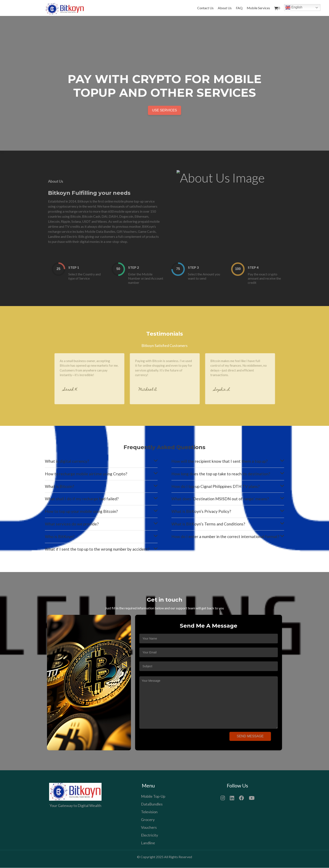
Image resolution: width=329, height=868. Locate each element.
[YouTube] (252, 797)
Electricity (149, 835)
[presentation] (174, 738)
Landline (148, 843)
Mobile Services (258, 8)
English (294, 8)
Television (149, 812)
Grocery (148, 820)
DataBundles (152, 804)
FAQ (239, 8)
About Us (225, 8)
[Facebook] (242, 797)
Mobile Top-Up (153, 796)
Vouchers (149, 828)
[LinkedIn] (232, 797)
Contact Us (205, 8)
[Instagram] (223, 797)
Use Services (164, 110)
